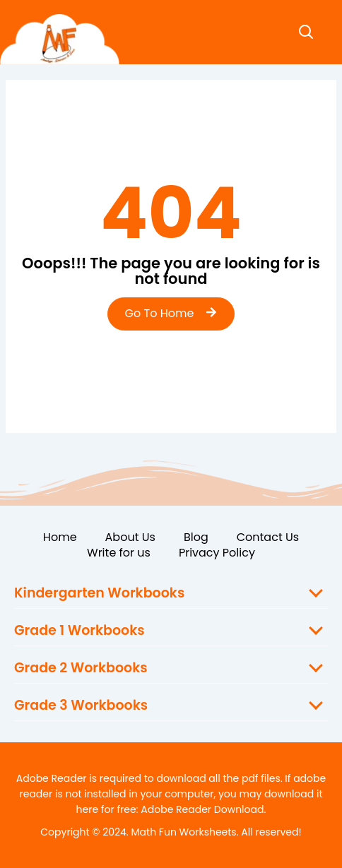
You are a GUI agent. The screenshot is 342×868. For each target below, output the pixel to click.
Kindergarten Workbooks (99, 593)
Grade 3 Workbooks (81, 705)
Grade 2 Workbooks (81, 668)
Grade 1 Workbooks (79, 630)
